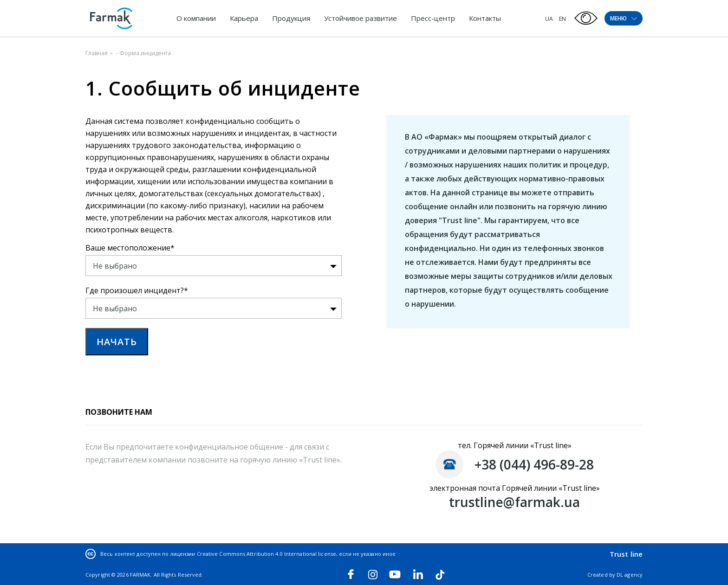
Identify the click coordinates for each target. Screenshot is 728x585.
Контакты (485, 18)
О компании (196, 18)
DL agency (630, 575)
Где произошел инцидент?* (137, 290)
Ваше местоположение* (130, 248)
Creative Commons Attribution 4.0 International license (266, 554)
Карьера (244, 18)
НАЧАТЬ (117, 342)
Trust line (626, 554)
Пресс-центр (433, 18)
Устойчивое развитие (361, 18)
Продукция (291, 18)
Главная (97, 53)
